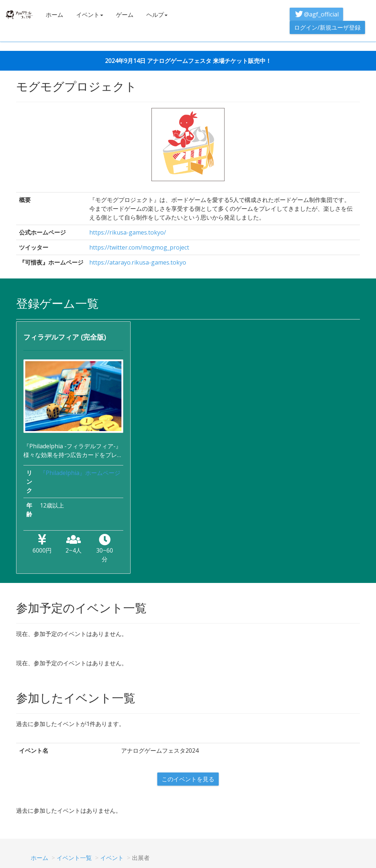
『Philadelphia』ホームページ (80, 473)
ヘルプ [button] (157, 15)
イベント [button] (90, 15)
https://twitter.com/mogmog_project (139, 247)
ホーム (54, 15)
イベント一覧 (74, 858)
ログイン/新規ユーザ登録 (327, 27)
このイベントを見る (188, 779)
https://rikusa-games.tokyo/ (128, 232)
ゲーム (125, 15)
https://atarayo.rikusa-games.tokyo (138, 262)
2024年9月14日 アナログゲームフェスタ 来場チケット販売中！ (188, 61)
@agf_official (316, 14)
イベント (112, 858)
